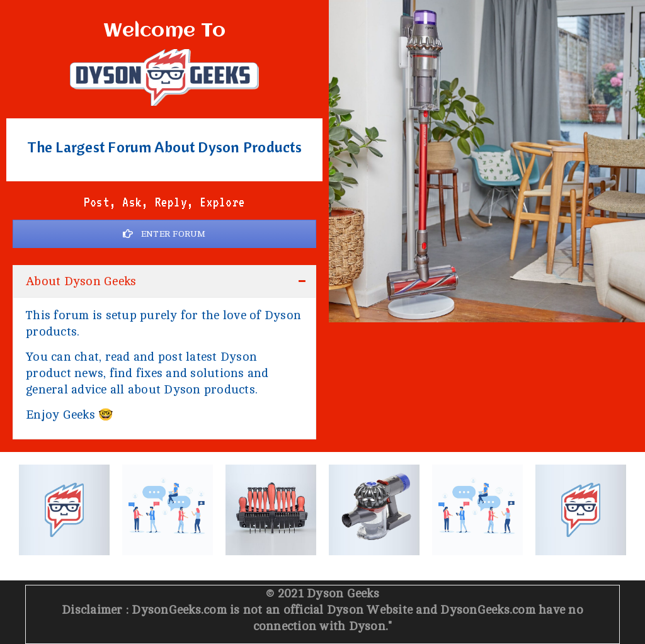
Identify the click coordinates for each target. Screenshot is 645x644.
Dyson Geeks (343, 594)
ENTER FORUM (164, 234)
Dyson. (369, 626)
